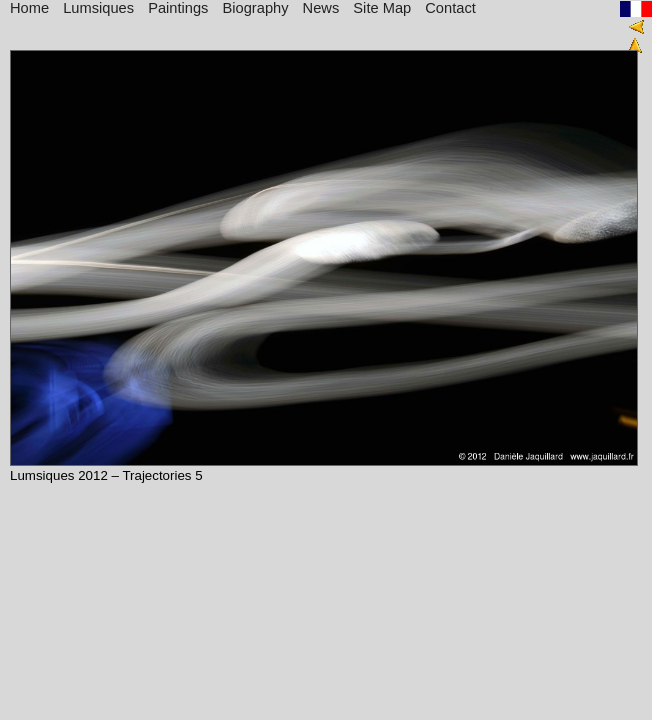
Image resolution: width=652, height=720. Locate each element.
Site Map (382, 8)
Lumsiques (98, 8)
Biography (256, 8)
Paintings (178, 8)
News (321, 8)
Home (29, 8)
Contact (450, 8)
